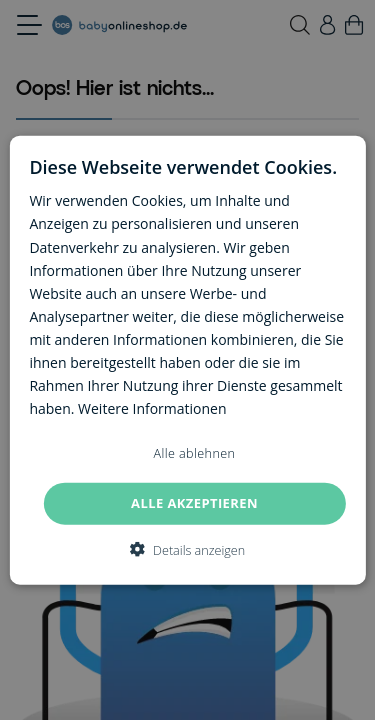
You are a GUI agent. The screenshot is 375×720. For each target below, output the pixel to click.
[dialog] (187, 360)
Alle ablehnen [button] (195, 453)
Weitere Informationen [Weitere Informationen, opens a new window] (152, 408)
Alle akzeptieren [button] (194, 503)
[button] (187, 549)
